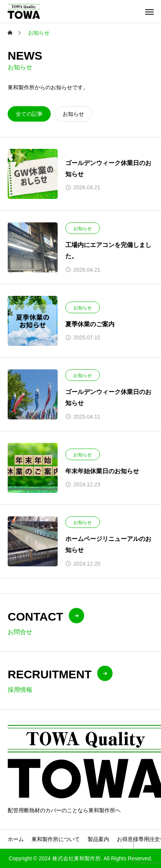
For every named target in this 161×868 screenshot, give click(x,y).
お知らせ (83, 229)
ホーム (16, 839)
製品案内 (98, 839)
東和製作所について (56, 839)
